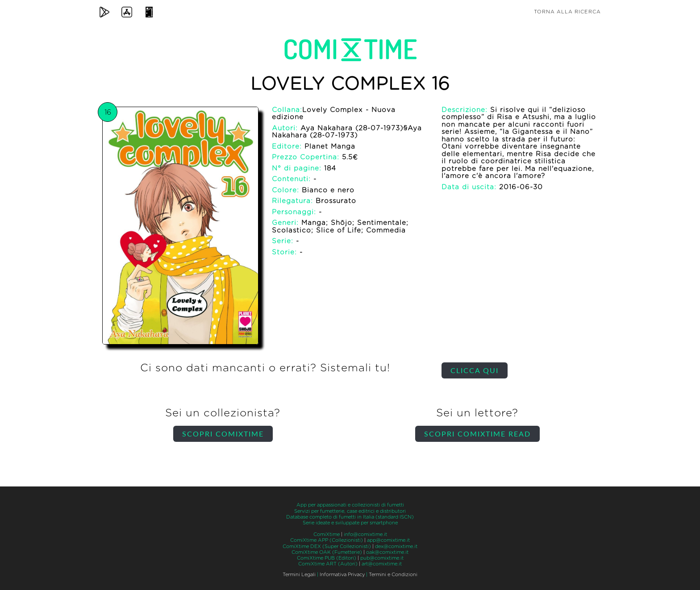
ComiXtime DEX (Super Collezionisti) (327, 546)
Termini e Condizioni (393, 575)
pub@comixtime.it (382, 558)
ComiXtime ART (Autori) (328, 564)
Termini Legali (299, 575)
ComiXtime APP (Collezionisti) (327, 540)
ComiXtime (327, 534)
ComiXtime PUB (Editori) (327, 558)
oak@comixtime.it (387, 552)
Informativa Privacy (342, 575)
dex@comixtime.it (396, 546)
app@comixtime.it (388, 540)
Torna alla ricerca (567, 12)
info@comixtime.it (365, 534)
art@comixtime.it (382, 564)
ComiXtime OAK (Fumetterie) (327, 552)
